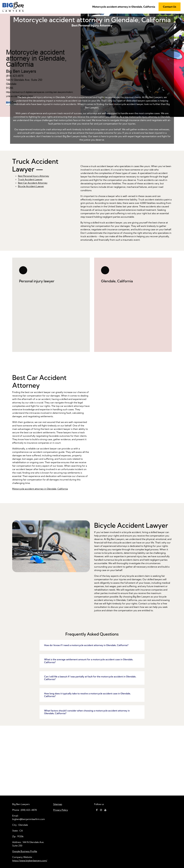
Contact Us (169, 7)
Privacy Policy (61, 810)
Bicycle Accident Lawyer (31, 186)
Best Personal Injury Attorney (92, 66)
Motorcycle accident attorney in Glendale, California (124, 7)
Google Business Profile (25, 851)
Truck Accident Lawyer (30, 179)
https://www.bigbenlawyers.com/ (30, 861)
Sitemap (58, 804)
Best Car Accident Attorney (33, 183)
